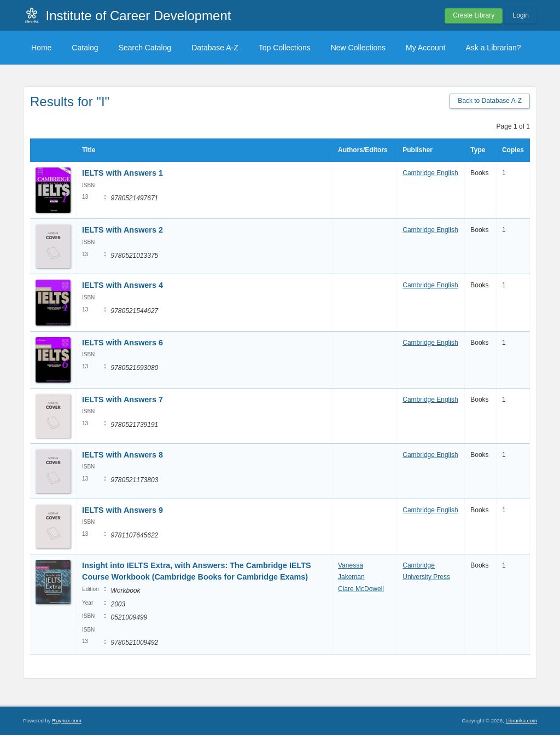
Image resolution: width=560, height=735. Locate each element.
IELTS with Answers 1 (122, 173)
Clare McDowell (361, 589)
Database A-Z (215, 48)
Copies (513, 150)
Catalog (85, 48)
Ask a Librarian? (493, 48)
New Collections (358, 48)
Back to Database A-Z (490, 101)
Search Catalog (145, 48)
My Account (425, 48)
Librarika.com (521, 720)
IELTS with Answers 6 (122, 343)
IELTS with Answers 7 (122, 400)
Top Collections (285, 48)
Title (89, 150)
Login (521, 15)
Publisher (418, 150)
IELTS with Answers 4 (122, 285)
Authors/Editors (363, 150)
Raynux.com (66, 720)
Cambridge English (430, 173)
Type (478, 150)
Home (41, 48)
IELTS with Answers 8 (122, 455)
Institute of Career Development (139, 16)
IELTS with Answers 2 (122, 230)
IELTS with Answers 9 (122, 510)
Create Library (474, 15)
